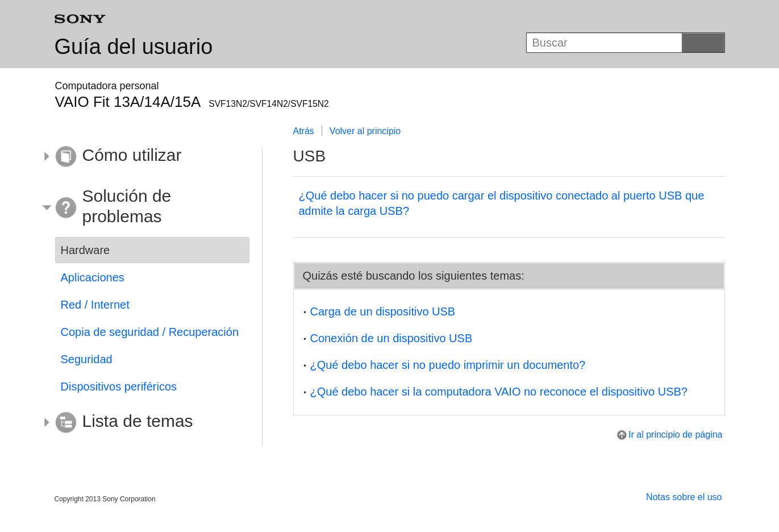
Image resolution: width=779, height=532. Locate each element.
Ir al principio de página (675, 435)
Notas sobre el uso (684, 497)
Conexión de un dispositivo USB (391, 338)
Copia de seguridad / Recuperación (150, 332)
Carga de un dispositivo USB (383, 311)
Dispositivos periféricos (119, 386)
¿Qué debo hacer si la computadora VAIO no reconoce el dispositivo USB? (499, 392)
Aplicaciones (93, 277)
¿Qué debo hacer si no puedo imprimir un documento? (448, 365)
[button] (144, 157)
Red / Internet (95, 305)
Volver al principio (365, 131)
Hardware (86, 250)
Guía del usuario (134, 47)
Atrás (304, 131)
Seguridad (87, 359)
